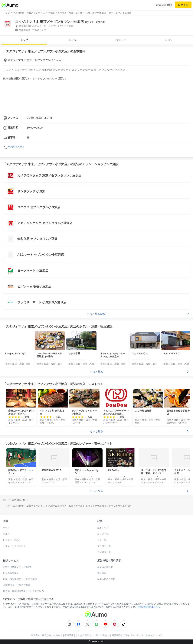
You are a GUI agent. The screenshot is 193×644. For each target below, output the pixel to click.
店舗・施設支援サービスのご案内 (20, 579)
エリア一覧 (103, 534)
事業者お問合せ (105, 567)
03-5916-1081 (16, 147)
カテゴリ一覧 (104, 552)
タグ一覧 (102, 540)
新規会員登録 (164, 5)
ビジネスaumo (10, 573)
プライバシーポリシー (134, 635)
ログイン (183, 5)
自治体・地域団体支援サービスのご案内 (23, 591)
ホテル (6, 528)
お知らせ (121, 40)
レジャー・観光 (11, 540)
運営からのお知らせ (52, 635)
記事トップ (103, 528)
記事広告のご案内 (106, 579)
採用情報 (69, 635)
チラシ (72, 40)
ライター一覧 (104, 546)
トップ (24, 40)
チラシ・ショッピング (14, 546)
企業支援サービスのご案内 (17, 585)
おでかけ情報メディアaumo (17, 567)
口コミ (169, 40)
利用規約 (116, 635)
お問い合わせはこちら (149, 607)
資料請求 (102, 573)
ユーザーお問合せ (100, 635)
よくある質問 (82, 635)
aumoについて (155, 635)
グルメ (6, 534)
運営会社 (35, 635)
